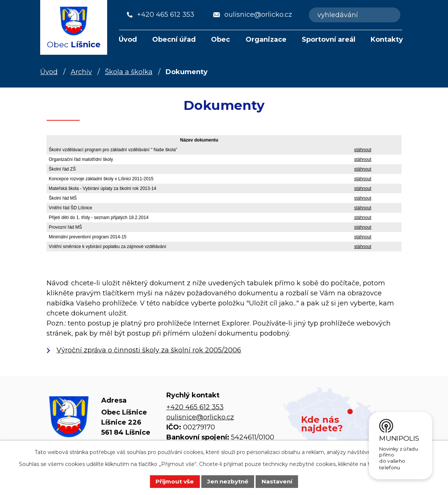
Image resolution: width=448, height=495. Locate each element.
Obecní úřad (174, 39)
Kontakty (387, 39)
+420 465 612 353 (195, 407)
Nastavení (277, 481)
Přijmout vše (175, 481)
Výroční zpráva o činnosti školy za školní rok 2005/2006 (149, 350)
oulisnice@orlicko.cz (200, 417)
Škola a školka (129, 72)
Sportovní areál (329, 39)
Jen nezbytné (228, 481)
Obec (220, 39)
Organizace (266, 39)
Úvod (128, 39)
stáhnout (363, 150)
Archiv (81, 72)
